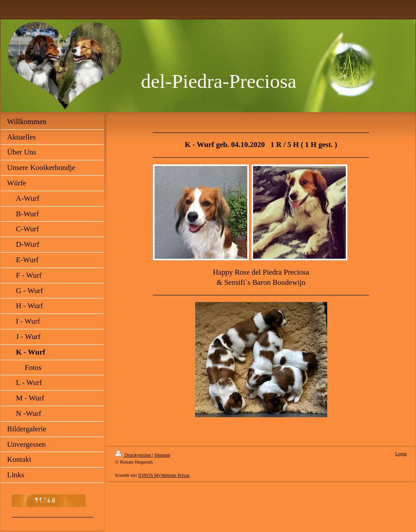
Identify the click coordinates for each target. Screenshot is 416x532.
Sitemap (162, 455)
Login (401, 453)
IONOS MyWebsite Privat (164, 475)
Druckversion (134, 455)
